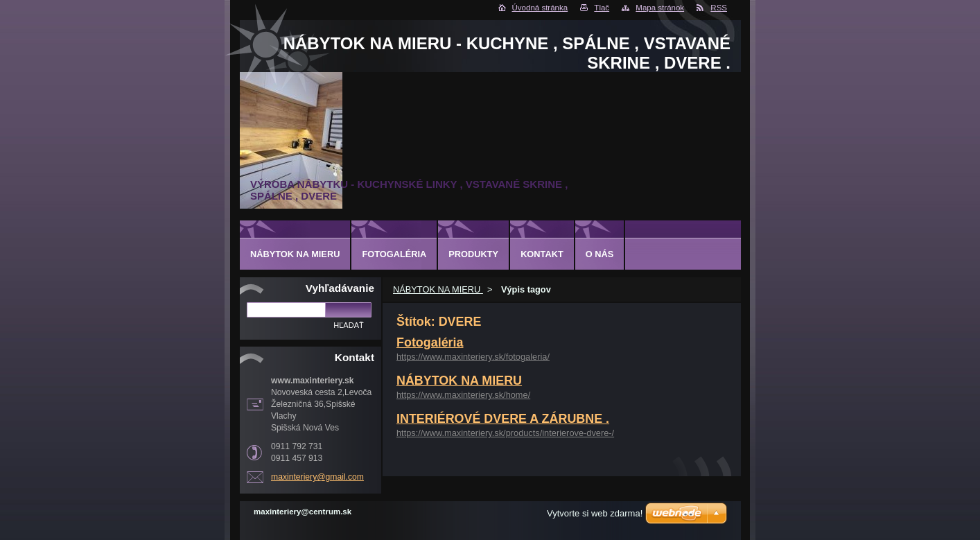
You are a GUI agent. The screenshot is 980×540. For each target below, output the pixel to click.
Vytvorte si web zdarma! (595, 513)
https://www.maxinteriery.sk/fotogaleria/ (473, 357)
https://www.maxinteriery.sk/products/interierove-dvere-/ (505, 433)
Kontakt (542, 254)
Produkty (473, 254)
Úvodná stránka (540, 8)
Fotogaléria (430, 342)
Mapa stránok (660, 8)
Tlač (602, 8)
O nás (600, 254)
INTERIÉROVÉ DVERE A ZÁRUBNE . (503, 419)
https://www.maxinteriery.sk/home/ (463, 395)
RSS (719, 8)
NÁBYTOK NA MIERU (438, 289)
